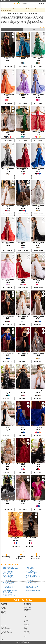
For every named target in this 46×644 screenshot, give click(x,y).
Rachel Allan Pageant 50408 (38, 206)
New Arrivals (26, 620)
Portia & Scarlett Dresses (9, 584)
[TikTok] (23, 600)
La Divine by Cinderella (32, 573)
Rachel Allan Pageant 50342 (23, 501)
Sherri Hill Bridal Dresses (9, 593)
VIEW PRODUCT (8, 66)
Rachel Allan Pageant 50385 (8, 464)
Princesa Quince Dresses (9, 586)
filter (12, 29)
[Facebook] (19, 600)
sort (34, 29)
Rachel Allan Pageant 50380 (38, 391)
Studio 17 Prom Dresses (32, 585)
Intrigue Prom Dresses (8, 579)
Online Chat (9, 1)
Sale (25, 622)
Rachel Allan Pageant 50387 (38, 464)
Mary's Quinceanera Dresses (33, 578)
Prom (25, 616)
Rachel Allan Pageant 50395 (23, 95)
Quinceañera (26, 619)
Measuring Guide (4, 631)
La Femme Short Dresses (32, 575)
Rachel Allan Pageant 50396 (38, 95)
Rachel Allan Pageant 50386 (23, 464)
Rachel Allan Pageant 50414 (38, 243)
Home (2, 6)
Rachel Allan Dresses (8, 588)
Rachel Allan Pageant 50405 (8, 206)
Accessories (26, 624)
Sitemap (2, 635)
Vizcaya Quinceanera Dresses (33, 590)
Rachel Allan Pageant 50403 (38, 169)
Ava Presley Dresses (8, 570)
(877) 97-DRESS (27, 612)
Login (2, 639)
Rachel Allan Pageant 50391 (38, 58)
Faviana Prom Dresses (9, 578)
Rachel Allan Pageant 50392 (8, 95)
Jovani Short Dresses (31, 569)
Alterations (26, 630)
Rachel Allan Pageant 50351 (15, 538)
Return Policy (26, 631)
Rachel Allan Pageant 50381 (8, 427)
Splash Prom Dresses (31, 582)
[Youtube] (31, 600)
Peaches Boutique (20, 643)
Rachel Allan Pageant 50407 (23, 206)
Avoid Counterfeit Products (6, 632)
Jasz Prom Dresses (8, 580)
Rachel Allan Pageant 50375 (8, 391)
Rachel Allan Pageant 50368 (23, 317)
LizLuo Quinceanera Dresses (33, 576)
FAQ (2, 634)
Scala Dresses (7, 592)
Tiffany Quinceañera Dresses (33, 589)
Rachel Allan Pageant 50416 (8, 280)
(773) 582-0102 (27, 611)
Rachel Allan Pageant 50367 (8, 317)
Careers (25, 636)
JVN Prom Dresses (31, 571)
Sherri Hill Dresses (8, 594)
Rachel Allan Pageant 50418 (23, 280)
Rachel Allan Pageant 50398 (23, 132)
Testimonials (26, 635)
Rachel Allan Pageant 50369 (38, 317)
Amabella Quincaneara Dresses (11, 569)
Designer (11, 6)
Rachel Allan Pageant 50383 (38, 427)
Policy (23, 642)
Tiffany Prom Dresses (31, 588)
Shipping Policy (27, 632)
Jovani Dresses (30, 567)
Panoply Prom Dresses (9, 582)
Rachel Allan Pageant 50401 (23, 169)
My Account (43, 1)
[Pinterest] (27, 600)
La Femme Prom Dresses (32, 574)
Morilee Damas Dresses (32, 579)
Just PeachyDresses (31, 570)
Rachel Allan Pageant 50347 (38, 501)
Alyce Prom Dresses (8, 567)
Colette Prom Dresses (8, 575)
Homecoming (26, 618)
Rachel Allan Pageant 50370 (8, 354)
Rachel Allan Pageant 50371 (23, 354)
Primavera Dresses (8, 585)
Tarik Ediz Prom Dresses (32, 586)
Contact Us (26, 629)
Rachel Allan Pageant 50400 (8, 169)
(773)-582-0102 (3, 1)
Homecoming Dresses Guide (7, 630)
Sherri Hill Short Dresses (9, 595)
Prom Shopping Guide (5, 629)
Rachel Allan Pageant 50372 (38, 354)
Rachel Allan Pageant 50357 (31, 538)
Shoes (25, 623)
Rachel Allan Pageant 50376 (23, 391)
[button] (1, 3)
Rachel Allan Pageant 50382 (23, 427)
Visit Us (25, 627)
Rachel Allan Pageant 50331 (8, 58)
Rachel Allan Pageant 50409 (8, 243)
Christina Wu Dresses (8, 573)
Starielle (28, 584)
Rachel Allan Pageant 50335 (8, 501)
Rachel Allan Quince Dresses (10, 590)
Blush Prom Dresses (8, 571)
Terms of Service (27, 634)
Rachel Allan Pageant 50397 (8, 132)
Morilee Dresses (30, 580)
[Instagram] (15, 600)
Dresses (6, 6)
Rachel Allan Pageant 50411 (23, 243)
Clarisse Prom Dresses (9, 574)
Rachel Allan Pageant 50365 (38, 280)
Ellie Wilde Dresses (8, 576)
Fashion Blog (3, 627)
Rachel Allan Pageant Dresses (10, 589)
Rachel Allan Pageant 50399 (38, 132)
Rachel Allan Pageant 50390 (23, 58)
